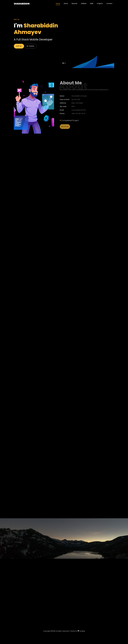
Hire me (19, 47)
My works (31, 47)
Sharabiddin (22, 4)
